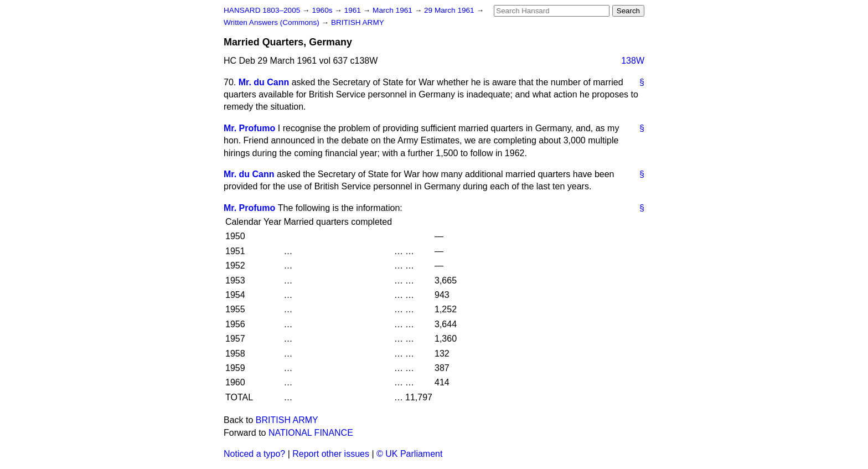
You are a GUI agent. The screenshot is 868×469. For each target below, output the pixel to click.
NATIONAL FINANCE (311, 433)
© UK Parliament (409, 454)
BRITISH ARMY (358, 22)
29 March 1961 (450, 10)
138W (633, 61)
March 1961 (394, 10)
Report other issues (331, 454)
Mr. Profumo (249, 128)
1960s (323, 10)
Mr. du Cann (264, 82)
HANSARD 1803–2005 (262, 10)
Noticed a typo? (254, 454)
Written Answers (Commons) (273, 22)
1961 (354, 10)
